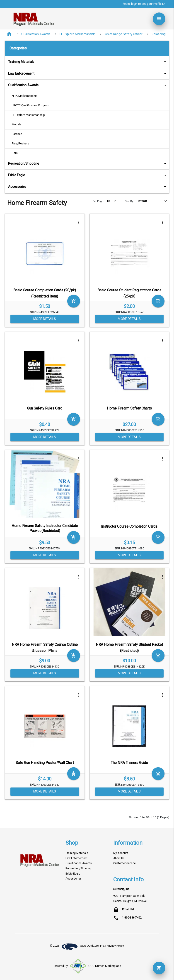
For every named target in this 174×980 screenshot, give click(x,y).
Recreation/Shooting (88, 164)
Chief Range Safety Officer (124, 34)
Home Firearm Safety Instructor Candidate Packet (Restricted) (45, 528)
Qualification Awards (36, 34)
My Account (121, 853)
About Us (119, 858)
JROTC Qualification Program (30, 105)
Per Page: (98, 201)
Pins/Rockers (20, 144)
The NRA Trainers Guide (129, 763)
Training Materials (88, 62)
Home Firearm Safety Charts (129, 408)
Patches (17, 134)
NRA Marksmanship (25, 96)
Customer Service (124, 863)
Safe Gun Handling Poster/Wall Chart (45, 763)
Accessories (88, 187)
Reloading (159, 34)
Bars (15, 153)
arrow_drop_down (159, 62)
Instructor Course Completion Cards (129, 527)
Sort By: (129, 201)
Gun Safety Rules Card (45, 408)
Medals (17, 124)
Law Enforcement (88, 74)
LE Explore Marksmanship (78, 34)
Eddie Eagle (88, 175)
